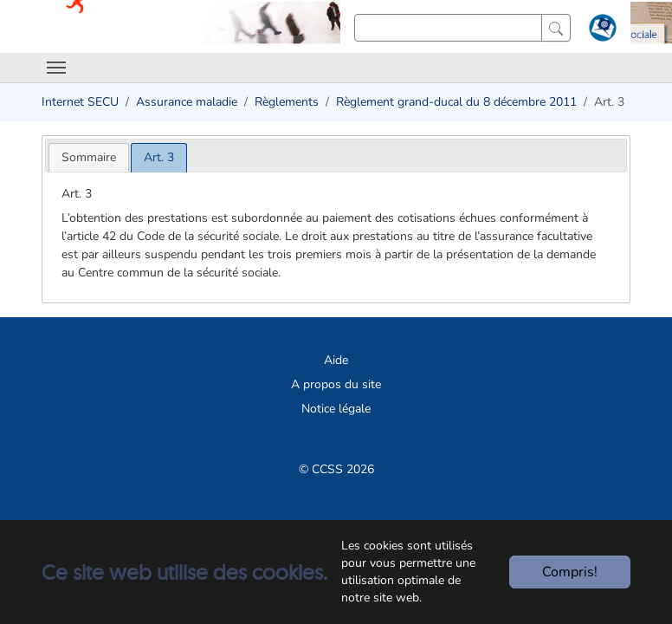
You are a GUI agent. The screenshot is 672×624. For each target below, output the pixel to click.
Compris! (570, 572)
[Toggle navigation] (56, 68)
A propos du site (336, 384)
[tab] (89, 157)
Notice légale (336, 409)
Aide (336, 360)
